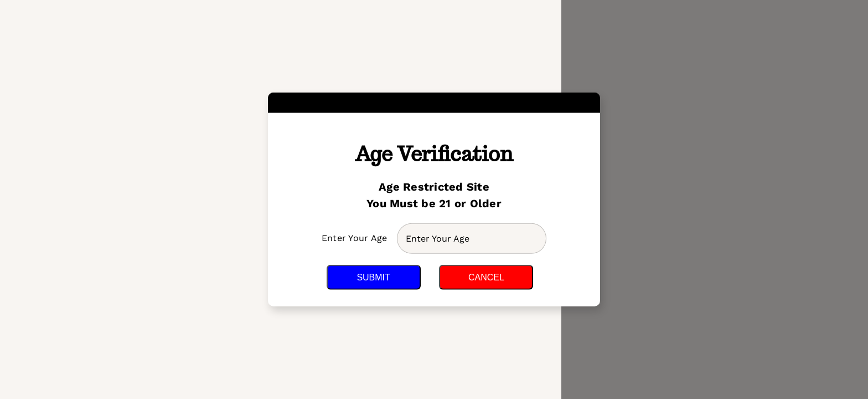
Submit (373, 277)
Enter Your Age (356, 238)
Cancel (486, 277)
